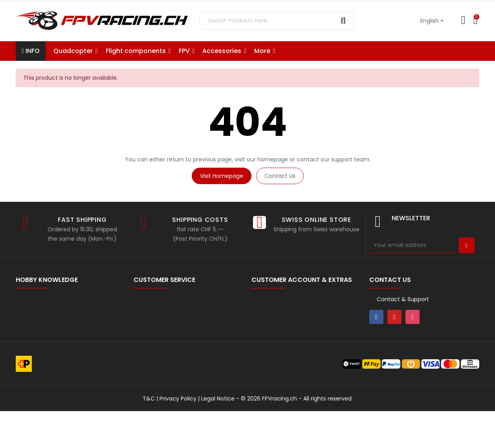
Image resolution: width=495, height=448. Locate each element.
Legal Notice (218, 435)
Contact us (280, 176)
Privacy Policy (178, 435)
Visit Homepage (222, 176)
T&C (149, 435)
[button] (265, 51)
